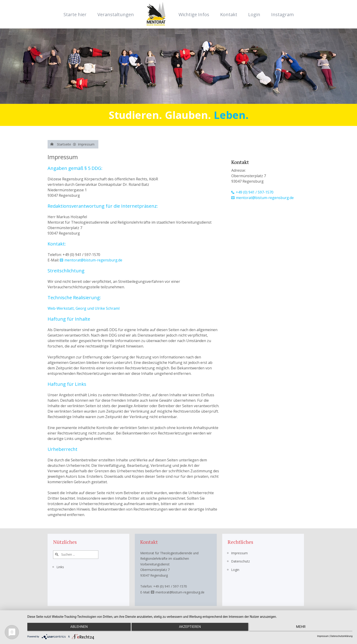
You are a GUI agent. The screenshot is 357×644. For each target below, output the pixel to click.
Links (60, 567)
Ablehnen (76, 628)
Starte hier (75, 14)
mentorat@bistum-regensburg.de (93, 260)
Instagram (282, 14)
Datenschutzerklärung (341, 636)
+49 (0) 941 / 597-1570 (255, 192)
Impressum (239, 553)
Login (254, 14)
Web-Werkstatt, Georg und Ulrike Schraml (84, 308)
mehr (304, 628)
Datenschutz (240, 561)
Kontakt (229, 14)
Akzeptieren (190, 628)
